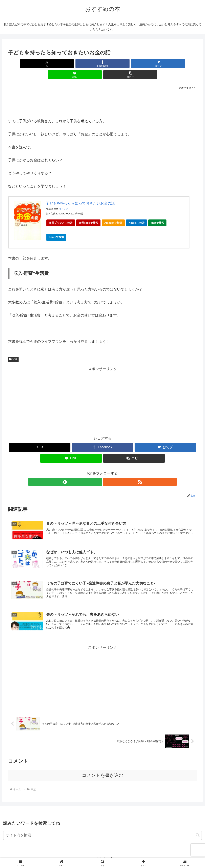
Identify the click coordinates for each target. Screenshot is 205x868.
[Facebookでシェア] (71, 64)
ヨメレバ (64, 198)
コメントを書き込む (103, 773)
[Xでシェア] (39, 64)
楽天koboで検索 (88, 212)
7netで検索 (157, 212)
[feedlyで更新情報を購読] (98, 471)
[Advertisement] (102, 91)
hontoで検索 (58, 227)
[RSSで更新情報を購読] (107, 471)
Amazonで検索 (113, 212)
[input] (102, 832)
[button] (166, 64)
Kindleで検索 (136, 212)
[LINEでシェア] (134, 64)
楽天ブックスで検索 (61, 212)
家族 (13, 348)
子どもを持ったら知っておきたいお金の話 (80, 192)
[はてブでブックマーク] (102, 64)
